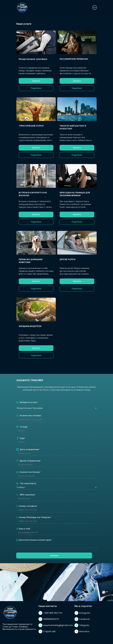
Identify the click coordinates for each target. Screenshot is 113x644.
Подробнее (36, 88)
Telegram (82, 625)
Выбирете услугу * (27, 402)
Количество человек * (29, 416)
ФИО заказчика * (26, 495)
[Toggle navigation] (95, 7)
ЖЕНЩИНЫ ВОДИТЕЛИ (30, 326)
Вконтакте (82, 631)
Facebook (82, 619)
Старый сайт (47, 631)
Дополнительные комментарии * (34, 540)
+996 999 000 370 (50, 613)
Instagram (82, 613)
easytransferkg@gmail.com (56, 625)
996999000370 (49, 619)
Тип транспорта (26, 483)
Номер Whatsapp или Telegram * (34, 517)
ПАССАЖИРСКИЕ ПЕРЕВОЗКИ (74, 59)
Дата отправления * (28, 449)
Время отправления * (29, 461)
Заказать (36, 81)
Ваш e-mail (23, 529)
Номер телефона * (27, 506)
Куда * (21, 438)
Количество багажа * (29, 472)
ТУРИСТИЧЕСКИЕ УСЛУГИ (31, 126)
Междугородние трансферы (33, 59)
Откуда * (22, 427)
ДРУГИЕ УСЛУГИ (67, 259)
